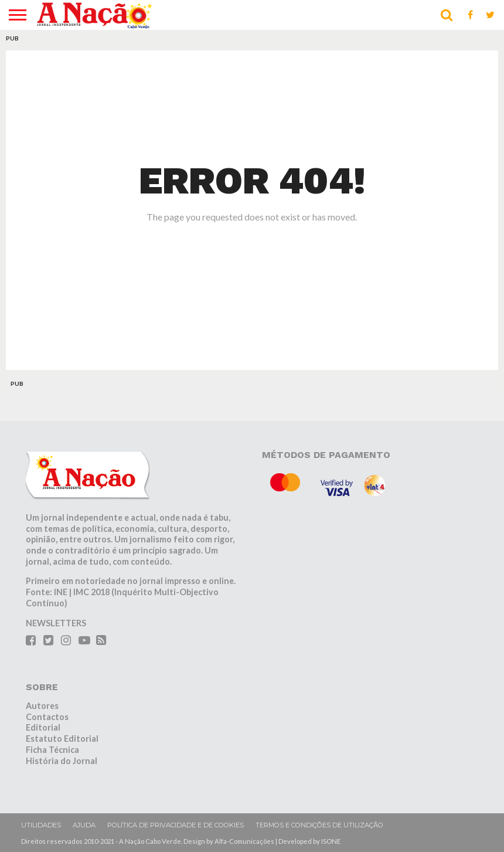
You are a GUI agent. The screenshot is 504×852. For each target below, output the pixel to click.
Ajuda (84, 825)
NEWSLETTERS (56, 623)
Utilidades (41, 825)
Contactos (47, 717)
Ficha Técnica (52, 750)
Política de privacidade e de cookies (176, 825)
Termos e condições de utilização (319, 825)
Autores (42, 706)
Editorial (43, 727)
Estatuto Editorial (62, 739)
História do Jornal (62, 761)
